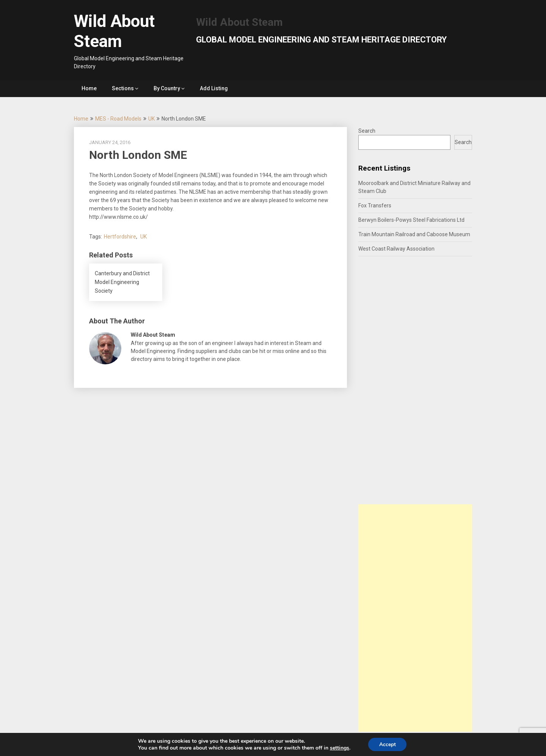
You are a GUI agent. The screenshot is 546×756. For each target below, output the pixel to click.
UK (151, 119)
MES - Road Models (118, 119)
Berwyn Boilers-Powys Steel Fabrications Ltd (411, 220)
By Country (167, 88)
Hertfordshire (120, 237)
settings (339, 748)
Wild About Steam (114, 31)
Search (367, 131)
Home (89, 88)
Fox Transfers (375, 205)
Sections (123, 88)
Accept (388, 744)
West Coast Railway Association (396, 249)
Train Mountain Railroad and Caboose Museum (414, 234)
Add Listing (214, 88)
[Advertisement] (415, 618)
